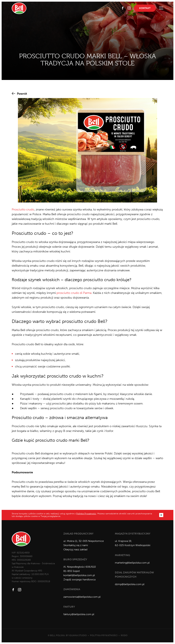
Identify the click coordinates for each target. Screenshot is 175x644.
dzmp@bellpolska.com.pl (130, 584)
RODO (124, 635)
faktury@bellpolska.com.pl (79, 614)
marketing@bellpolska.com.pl (132, 563)
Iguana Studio (78, 635)
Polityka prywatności (104, 635)
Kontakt (145, 8)
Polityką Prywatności (86, 514)
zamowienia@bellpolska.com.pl (82, 597)
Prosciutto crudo (23, 209)
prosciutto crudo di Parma (74, 293)
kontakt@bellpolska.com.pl (79, 575)
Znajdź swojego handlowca (79, 579)
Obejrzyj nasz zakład (75, 549)
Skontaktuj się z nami (76, 545)
